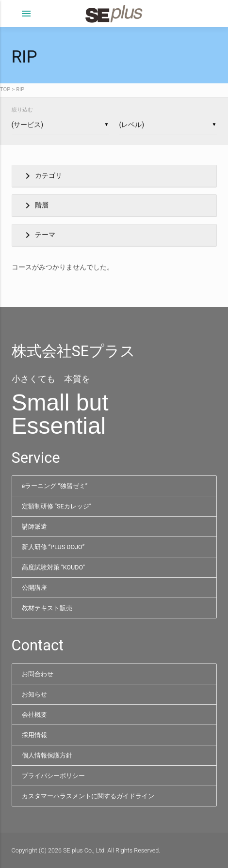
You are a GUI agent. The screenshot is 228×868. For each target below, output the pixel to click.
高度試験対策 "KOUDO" (54, 567)
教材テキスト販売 (47, 608)
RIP (20, 89)
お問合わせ (38, 674)
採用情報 (34, 735)
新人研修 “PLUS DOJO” (53, 547)
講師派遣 (34, 527)
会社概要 (34, 715)
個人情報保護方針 (47, 755)
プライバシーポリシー (53, 776)
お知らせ (34, 694)
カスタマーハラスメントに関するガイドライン (88, 796)
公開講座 (34, 588)
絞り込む (22, 110)
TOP (5, 89)
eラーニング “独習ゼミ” (55, 486)
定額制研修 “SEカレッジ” (57, 506)
